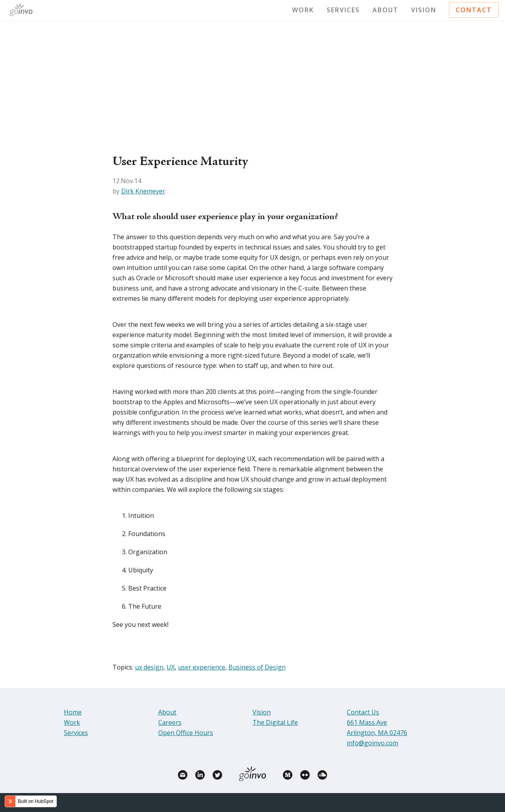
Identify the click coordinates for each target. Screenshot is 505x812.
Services (343, 10)
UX (171, 667)
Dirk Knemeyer (143, 191)
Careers (170, 722)
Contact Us (363, 712)
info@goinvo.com (372, 743)
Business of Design (257, 667)
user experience (202, 667)
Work (303, 10)
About (385, 10)
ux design (149, 667)
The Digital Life (275, 722)
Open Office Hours (186, 733)
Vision (424, 10)
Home (73, 712)
